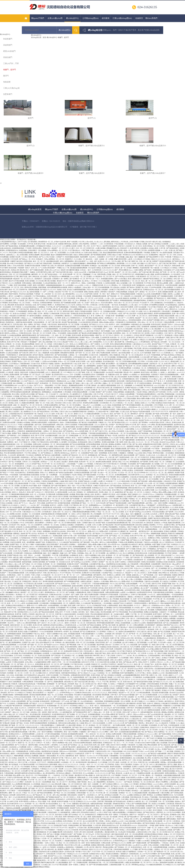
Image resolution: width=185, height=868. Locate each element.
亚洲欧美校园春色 (72, 422)
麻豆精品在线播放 (88, 335)
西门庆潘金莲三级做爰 (105, 677)
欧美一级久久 (95, 706)
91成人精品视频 (130, 821)
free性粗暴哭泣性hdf (89, 375)
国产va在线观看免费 (81, 629)
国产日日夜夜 (107, 392)
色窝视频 (171, 610)
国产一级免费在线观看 (168, 446)
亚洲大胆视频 (153, 316)
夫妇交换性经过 (20, 473)
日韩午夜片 (114, 695)
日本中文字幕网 (164, 346)
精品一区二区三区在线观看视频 (99, 287)
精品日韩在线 (63, 459)
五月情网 (58, 318)
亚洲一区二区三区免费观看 (23, 388)
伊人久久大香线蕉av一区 (113, 285)
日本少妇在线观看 (99, 723)
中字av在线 (155, 442)
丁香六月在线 (76, 466)
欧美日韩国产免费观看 (135, 516)
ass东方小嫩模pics (161, 601)
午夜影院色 (74, 307)
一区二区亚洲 (142, 653)
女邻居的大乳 (166, 438)
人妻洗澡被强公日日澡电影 (40, 468)
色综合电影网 (51, 808)
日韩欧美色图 (71, 340)
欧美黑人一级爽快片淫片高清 (105, 494)
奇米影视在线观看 (135, 320)
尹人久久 (168, 300)
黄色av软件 (102, 459)
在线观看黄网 (156, 564)
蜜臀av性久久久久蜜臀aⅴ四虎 (98, 531)
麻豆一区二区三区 (39, 261)
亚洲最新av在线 (32, 610)
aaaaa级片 (70, 699)
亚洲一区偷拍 (74, 865)
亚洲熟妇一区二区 (125, 793)
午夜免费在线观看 (82, 749)
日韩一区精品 (37, 531)
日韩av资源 (58, 817)
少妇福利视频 (140, 806)
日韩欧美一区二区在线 (176, 318)
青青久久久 (19, 329)
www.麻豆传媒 (88, 331)
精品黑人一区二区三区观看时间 (32, 525)
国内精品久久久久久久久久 (100, 741)
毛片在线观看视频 (71, 579)
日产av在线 (175, 270)
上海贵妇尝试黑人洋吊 (157, 433)
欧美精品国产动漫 (24, 468)
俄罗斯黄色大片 (154, 603)
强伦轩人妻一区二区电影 (123, 268)
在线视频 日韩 (110, 634)
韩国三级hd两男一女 (64, 534)
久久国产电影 (124, 518)
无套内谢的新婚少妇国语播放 (29, 475)
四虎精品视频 (58, 536)
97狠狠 (33, 442)
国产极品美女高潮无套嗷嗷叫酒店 (91, 333)
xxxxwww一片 (98, 638)
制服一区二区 (152, 828)
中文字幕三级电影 (90, 385)
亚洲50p (47, 540)
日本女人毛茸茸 (19, 640)
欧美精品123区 (70, 656)
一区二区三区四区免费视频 (150, 501)
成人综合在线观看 (121, 377)
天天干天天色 (67, 547)
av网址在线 (60, 425)
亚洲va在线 (88, 253)
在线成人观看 (154, 248)
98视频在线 (172, 503)
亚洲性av (124, 562)
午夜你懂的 (74, 786)
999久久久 (71, 819)
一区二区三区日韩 (141, 250)
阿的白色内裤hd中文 (157, 686)
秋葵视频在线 (53, 723)
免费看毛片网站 (75, 603)
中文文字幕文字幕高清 (155, 307)
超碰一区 (17, 405)
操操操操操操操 (106, 706)
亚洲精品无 (7, 416)
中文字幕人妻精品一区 (114, 379)
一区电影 (107, 316)
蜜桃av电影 (21, 440)
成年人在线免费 (176, 849)
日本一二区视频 (166, 497)
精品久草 (39, 351)
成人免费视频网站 (90, 366)
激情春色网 (21, 455)
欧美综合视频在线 (107, 830)
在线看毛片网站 (147, 427)
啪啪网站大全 (165, 501)
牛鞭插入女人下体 (63, 268)
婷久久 (103, 656)
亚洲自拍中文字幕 (57, 758)
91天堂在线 (100, 346)
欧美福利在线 (43, 595)
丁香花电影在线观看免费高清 (146, 394)
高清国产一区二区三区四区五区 (20, 577)
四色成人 (6, 346)
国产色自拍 (164, 318)
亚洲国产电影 (158, 780)
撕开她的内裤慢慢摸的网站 (71, 669)
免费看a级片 (48, 479)
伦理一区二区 (59, 651)
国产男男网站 (143, 422)
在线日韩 (79, 457)
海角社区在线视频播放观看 (169, 375)
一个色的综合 (56, 775)
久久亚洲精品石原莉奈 (161, 418)
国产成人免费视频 (80, 407)
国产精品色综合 (99, 577)
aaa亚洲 (8, 662)
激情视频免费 (109, 451)
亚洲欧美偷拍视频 (168, 697)
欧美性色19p (31, 370)
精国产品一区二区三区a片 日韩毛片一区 (109, 335)
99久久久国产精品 (25, 660)
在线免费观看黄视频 (48, 427)
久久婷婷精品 (148, 381)
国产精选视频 (94, 749)
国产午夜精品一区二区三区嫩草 (72, 366)
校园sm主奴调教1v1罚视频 (113, 366)
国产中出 (3, 703)
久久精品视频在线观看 (58, 653)
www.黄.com (69, 560)
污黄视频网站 (107, 547)
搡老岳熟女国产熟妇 (172, 514)
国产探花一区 (178, 307)
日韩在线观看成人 (157, 608)
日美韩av (115, 551)
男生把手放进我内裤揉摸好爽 (125, 525)
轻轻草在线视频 (93, 536)
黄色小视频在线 (115, 355)
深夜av (10, 266)
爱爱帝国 (160, 812)
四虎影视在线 (134, 854)
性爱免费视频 (58, 418)
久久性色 (25, 257)
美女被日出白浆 (52, 244)
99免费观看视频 (38, 318)
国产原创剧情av (69, 431)
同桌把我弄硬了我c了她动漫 (150, 268)
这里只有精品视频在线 (110, 727)
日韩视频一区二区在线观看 (175, 462)
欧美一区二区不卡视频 (139, 486)
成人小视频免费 (44, 353)
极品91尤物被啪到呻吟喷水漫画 (62, 255)
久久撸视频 (80, 656)
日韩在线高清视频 (40, 416)
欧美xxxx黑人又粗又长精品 (102, 490)
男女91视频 (42, 801)
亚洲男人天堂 (175, 843)
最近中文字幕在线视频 (17, 281)
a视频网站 (170, 636)
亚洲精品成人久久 (123, 858)
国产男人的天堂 (32, 534)
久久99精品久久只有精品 (142, 259)
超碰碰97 (100, 366)
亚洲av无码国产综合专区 (62, 680)
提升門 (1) (92, 118)
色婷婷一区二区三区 (134, 725)
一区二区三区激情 (86, 277)
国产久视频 (10, 629)
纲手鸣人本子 (76, 379)
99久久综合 (10, 675)
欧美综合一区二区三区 (143, 658)
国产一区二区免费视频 (159, 568)
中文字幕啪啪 (139, 351)
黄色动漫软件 (85, 741)
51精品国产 (5, 560)
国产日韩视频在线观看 (54, 300)
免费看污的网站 (77, 331)
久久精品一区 (97, 856)
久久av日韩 (91, 551)
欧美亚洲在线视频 (133, 577)
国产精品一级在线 (96, 359)
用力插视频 (42, 250)
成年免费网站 (5, 244)
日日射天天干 (52, 338)
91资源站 (74, 612)
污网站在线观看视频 (123, 409)
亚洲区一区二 (76, 584)
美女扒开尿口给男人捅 (105, 388)
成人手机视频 (114, 599)
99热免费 (146, 666)
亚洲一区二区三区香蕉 (114, 712)
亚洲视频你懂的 (122, 357)
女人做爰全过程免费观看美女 (117, 597)
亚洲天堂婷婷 (77, 810)
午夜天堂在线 (52, 324)
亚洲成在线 (6, 684)
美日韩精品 (114, 601)
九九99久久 (165, 277)
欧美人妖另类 (50, 699)
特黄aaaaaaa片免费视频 (79, 433)
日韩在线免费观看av (96, 571)
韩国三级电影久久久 (135, 494)
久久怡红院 (134, 422)
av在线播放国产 (12, 510)
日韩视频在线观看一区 (172, 494)
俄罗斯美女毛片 (86, 329)
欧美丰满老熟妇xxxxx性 (73, 621)
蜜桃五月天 (115, 294)
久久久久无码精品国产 (173, 407)
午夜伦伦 (139, 666)
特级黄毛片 (69, 259)
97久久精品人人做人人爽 (158, 379)
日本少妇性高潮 (18, 266)
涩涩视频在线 (18, 584)
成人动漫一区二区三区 (28, 647)
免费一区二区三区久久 (42, 253)
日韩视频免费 (161, 680)
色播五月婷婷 (168, 383)
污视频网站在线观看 (144, 773)
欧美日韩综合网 (146, 566)
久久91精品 (109, 577)
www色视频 (4, 409)
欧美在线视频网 (113, 518)
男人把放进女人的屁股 (118, 287)
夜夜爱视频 (79, 418)
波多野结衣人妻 (59, 839)
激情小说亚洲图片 (39, 285)
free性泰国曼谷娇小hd (70, 359)
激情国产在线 (161, 477)
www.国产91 (22, 385)
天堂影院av (123, 527)
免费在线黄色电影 (167, 359)
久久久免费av (82, 529)
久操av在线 (129, 431)
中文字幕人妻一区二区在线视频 (164, 599)
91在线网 (173, 518)
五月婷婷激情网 (125, 534)
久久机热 (129, 810)
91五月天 (98, 466)
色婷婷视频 (176, 823)
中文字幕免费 (111, 477)
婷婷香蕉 (104, 292)
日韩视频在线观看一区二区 (59, 603)
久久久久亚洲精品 (78, 468)
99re (161, 253)
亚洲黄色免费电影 (47, 303)
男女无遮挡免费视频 (104, 440)
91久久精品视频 (104, 281)
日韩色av (155, 492)
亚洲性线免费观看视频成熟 (133, 253)
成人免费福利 (169, 473)
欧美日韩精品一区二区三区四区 (154, 246)
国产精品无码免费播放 (47, 379)
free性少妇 (72, 492)
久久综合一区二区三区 (91, 457)
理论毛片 (170, 558)
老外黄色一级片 (80, 320)
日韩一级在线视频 (80, 536)
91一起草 (43, 847)
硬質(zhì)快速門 (9, 51)
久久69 (161, 361)
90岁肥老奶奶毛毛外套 (145, 592)
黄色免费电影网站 (17, 666)
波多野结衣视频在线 (123, 331)
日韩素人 (102, 821)
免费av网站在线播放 (156, 481)
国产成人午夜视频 (15, 462)
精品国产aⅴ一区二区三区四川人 (136, 573)
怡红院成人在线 (31, 305)
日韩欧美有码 (145, 727)
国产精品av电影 (26, 396)
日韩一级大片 (131, 619)
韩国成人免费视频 (170, 619)
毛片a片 (77, 449)
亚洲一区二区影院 (138, 266)
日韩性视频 (4, 725)
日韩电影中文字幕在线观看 (109, 595)
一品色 (137, 566)
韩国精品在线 (33, 357)
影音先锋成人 (158, 383)
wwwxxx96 (68, 769)
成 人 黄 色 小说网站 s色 (95, 316)
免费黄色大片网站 (154, 538)
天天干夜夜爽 (114, 499)
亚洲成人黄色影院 (156, 457)
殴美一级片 (88, 784)
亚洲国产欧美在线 (163, 327)
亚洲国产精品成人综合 (15, 555)
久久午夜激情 (61, 340)
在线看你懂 (49, 388)
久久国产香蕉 (152, 642)
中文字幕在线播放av (40, 296)
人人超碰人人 (163, 372)
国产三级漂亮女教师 (123, 457)
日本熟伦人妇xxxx (29, 547)
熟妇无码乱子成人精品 (101, 621)
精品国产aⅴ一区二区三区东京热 (32, 405)
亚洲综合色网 (177, 422)
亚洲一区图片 (145, 446)
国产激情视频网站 (64, 466)
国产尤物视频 (65, 664)
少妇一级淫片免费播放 (94, 361)
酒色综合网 (24, 372)
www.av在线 (75, 277)
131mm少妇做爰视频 (46, 632)
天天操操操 (8, 396)
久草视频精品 (17, 368)
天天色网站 (104, 527)
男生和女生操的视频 (112, 666)
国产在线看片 (115, 300)
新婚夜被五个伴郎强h (13, 636)
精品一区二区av (74, 300)
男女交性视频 (108, 333)
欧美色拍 (57, 303)
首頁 (44, 37)
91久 (169, 601)
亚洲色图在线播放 (33, 473)
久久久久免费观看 (15, 283)
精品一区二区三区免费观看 (87, 660)
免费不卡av (56, 690)
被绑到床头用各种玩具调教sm (54, 625)
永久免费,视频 (124, 501)
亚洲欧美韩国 (130, 741)
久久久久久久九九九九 (139, 680)
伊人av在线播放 (68, 285)
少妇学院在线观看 (172, 285)
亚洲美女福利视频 (108, 442)
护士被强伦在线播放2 (34, 316)
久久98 (89, 756)
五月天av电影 (116, 261)
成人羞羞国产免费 (130, 497)
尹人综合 (33, 483)
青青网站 (36, 847)
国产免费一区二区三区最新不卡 (15, 499)
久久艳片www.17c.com (10, 810)
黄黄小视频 (107, 407)
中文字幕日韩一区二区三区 (135, 640)
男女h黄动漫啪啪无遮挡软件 (14, 453)
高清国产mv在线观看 (149, 660)
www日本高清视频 (7, 483)
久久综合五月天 (165, 409)
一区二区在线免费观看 (96, 401)
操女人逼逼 (88, 309)
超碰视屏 (182, 285)
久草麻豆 (59, 427)
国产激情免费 (101, 477)
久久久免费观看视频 (64, 586)
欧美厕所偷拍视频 (19, 370)
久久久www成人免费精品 (131, 588)
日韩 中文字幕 (98, 394)
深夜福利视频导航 (147, 712)
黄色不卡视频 (60, 477)
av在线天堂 (82, 516)
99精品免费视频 (122, 292)
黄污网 (8, 588)
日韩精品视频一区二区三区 (78, 436)
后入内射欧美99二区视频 (161, 566)
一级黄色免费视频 (86, 575)
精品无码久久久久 (30, 638)
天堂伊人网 (78, 832)
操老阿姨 (44, 514)
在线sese (161, 828)
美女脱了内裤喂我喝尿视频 (77, 290)
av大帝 (99, 812)
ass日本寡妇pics (14, 364)
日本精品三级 (131, 686)
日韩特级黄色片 (90, 703)
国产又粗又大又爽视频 (155, 738)
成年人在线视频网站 (123, 324)
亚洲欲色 (158, 416)
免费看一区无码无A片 (63, 379)
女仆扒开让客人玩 (177, 852)
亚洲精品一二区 (139, 621)
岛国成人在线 (62, 290)
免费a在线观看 (54, 346)
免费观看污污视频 (123, 688)
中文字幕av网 (51, 307)
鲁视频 (47, 666)
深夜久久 (15, 492)
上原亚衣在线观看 (12, 401)
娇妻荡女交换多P (110, 688)
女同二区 (34, 268)
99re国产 (96, 730)
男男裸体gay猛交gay (68, 440)
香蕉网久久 (91, 477)
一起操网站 (109, 697)
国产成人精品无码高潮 (153, 438)
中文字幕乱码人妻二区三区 (79, 505)
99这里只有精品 (142, 392)
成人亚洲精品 (168, 279)
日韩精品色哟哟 (8, 571)
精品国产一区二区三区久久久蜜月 (63, 248)
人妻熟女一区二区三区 (162, 849)
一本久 (86, 734)
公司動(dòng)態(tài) (91, 18)
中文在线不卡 (145, 303)
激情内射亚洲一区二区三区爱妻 (41, 309)
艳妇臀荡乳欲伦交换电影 (50, 751)
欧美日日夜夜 (81, 361)
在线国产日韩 (151, 808)
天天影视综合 (124, 815)
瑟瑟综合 (27, 666)
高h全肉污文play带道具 (168, 442)
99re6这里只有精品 (95, 268)
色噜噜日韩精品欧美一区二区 (60, 540)
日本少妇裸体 (94, 778)
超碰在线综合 (21, 677)
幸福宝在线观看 (16, 542)
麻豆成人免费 (91, 357)
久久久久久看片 (109, 342)
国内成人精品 (58, 431)
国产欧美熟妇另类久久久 (120, 422)
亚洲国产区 (155, 253)
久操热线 (10, 549)
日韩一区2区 (13, 551)
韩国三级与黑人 (53, 712)
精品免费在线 (143, 309)
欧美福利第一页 (46, 383)
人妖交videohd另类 (80, 272)
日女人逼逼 (11, 399)
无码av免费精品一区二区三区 (57, 250)
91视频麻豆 (122, 453)
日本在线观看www (170, 303)
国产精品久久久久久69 (48, 290)
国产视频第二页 (30, 629)
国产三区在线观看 (60, 697)
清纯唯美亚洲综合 (94, 699)
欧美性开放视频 (134, 377)
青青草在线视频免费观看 (163, 314)
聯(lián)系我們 (151, 18)
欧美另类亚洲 (135, 248)
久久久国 (80, 520)
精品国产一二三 (53, 693)
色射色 (17, 372)
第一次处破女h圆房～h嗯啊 (120, 614)
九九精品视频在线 (150, 638)
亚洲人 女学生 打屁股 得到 (81, 514)
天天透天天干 (97, 479)
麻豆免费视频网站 (15, 642)
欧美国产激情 (101, 523)
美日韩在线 (113, 314)
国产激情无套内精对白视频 (143, 682)
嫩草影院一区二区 (38, 274)
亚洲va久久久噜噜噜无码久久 (72, 318)
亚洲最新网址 (154, 255)
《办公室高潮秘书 (65, 475)
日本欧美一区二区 (135, 507)
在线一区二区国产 (84, 303)
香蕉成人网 (134, 799)
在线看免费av (99, 832)
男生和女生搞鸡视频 (26, 294)
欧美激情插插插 (62, 396)
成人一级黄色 (32, 568)
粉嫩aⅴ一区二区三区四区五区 (113, 383)
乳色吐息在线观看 (44, 656)
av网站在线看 (87, 856)
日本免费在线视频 (69, 510)
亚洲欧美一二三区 (97, 244)
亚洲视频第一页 (102, 375)
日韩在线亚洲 (127, 285)
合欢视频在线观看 (52, 436)
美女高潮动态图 (8, 329)
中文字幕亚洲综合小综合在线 (60, 351)
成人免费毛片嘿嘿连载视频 (107, 385)
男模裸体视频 (170, 394)
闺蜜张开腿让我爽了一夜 (174, 747)
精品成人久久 (157, 540)
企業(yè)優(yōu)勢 (55, 18)
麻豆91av (103, 542)
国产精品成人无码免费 (159, 342)
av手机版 (51, 292)
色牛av (14, 677)
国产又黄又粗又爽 (23, 309)
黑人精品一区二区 (41, 311)
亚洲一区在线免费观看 (8, 601)
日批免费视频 (47, 782)
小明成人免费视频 (57, 771)
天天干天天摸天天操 (157, 407)
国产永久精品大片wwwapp (87, 673)
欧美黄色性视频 (172, 381)
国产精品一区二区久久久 (37, 320)
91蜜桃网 (177, 390)
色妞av (76, 255)
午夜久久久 (180, 442)
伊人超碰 (139, 311)
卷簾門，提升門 (10, 70)
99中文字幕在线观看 (57, 560)
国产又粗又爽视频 (93, 747)
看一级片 (173, 414)
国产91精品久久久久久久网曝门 (99, 732)
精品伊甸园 (101, 645)
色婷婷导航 (92, 518)
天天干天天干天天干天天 (160, 412)
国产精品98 (131, 287)
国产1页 (8, 481)
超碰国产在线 (40, 542)
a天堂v (144, 320)
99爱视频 (130, 453)
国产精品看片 (147, 540)
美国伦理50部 (174, 412)
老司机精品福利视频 (69, 327)
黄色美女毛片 (24, 270)
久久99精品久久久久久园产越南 (174, 865)
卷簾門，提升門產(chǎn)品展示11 (92, 146)
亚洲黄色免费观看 (83, 429)
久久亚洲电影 (101, 632)
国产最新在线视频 (90, 475)
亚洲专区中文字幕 (46, 418)
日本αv (120, 483)
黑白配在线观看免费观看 (79, 268)
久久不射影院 (71, 520)
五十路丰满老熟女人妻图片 (109, 730)
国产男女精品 (119, 420)
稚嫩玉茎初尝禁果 (121, 259)
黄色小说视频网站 (123, 477)
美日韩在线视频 (106, 612)
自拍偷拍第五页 (13, 331)
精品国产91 (73, 828)
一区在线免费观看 (78, 534)
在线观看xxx (61, 847)
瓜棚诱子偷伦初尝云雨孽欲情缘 (21, 261)
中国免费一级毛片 (24, 268)
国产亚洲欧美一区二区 (78, 279)
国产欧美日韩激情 (40, 429)
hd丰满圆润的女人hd (170, 281)
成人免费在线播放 (69, 427)
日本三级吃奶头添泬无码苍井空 (47, 399)
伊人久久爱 (52, 623)
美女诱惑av (119, 399)
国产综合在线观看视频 (78, 444)
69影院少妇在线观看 (148, 562)
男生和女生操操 (58, 383)
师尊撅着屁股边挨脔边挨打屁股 (69, 370)
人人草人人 (168, 662)
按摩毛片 (97, 381)
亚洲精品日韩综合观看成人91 (16, 605)
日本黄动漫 (113, 531)
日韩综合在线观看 (9, 327)
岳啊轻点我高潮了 (87, 581)
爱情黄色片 (135, 414)
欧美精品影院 (83, 442)
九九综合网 (12, 455)
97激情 (25, 719)
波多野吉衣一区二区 (157, 364)
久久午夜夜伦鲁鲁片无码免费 (127, 481)
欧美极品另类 (79, 390)
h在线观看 (77, 719)
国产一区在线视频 (43, 505)
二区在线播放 (169, 453)
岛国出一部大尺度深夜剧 (124, 764)
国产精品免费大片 (172, 477)
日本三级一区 (63, 436)
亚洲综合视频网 (34, 255)
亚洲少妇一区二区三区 (83, 666)
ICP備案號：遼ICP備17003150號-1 (83, 227)
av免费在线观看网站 (121, 427)
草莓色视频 (176, 438)
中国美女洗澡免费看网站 (50, 481)
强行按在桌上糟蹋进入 (64, 773)
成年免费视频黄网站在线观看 (57, 287)
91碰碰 (62, 481)
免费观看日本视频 (133, 446)
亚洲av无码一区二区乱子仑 (62, 512)
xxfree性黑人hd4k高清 (150, 514)
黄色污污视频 (162, 653)
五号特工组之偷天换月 (103, 834)
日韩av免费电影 (168, 287)
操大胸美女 (179, 862)
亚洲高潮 (177, 586)
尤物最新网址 (104, 355)
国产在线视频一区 (76, 499)
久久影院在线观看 (110, 283)
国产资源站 (73, 553)
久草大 (68, 839)
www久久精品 (106, 405)
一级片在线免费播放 (11, 497)
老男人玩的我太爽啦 (52, 736)
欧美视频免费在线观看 (27, 246)
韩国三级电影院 (42, 327)
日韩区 (109, 255)
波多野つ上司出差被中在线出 (79, 459)
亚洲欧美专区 (49, 355)
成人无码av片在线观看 (117, 431)
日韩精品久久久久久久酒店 (126, 311)
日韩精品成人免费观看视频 (33, 553)
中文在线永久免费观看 (33, 455)
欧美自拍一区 (43, 534)
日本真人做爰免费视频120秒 (86, 860)
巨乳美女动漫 (65, 314)
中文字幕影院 (128, 560)
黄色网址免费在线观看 (91, 403)
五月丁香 (128, 512)
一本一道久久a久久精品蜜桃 (123, 329)
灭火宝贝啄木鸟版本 (37, 680)
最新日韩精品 (172, 298)
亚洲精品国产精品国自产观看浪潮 (28, 518)
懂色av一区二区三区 (96, 540)
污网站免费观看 (169, 322)
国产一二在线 (145, 608)
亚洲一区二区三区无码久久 (122, 547)
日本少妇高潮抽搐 (64, 568)
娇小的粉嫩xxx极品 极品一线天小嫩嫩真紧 (131, 257)
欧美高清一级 (123, 436)
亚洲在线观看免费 (49, 425)
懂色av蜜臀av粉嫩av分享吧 (86, 346)
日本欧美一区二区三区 (78, 623)
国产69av (11, 693)
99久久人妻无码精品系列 (152, 311)
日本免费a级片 (160, 338)
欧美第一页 (98, 294)
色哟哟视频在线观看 (14, 634)
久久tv (150, 418)
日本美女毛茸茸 (44, 745)
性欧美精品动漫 (136, 797)
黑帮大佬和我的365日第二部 (73, 817)
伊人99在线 (136, 608)
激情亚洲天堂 (138, 290)
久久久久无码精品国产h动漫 (97, 605)
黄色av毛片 (100, 806)
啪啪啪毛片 (125, 854)
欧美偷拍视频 (79, 560)
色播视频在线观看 (106, 780)
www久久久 (143, 538)
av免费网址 (108, 671)
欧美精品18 (74, 516)
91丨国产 (43, 292)
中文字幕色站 (41, 483)
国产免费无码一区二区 (168, 420)
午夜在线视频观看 (24, 791)
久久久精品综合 (35, 551)
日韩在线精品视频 (143, 619)
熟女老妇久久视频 (62, 815)
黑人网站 (148, 758)
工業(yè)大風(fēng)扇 (11, 88)
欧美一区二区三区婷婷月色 (18, 290)
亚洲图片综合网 (15, 257)
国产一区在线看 (19, 300)
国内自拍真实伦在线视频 (138, 518)
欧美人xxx (164, 320)
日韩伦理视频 (144, 586)
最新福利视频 (27, 562)
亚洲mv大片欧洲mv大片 (32, 627)
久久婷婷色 (178, 287)
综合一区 (37, 427)
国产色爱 (27, 329)
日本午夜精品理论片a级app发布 (35, 675)
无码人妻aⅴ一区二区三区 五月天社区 (127, 303)
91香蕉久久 (111, 632)
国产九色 (30, 669)
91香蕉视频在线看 (103, 300)
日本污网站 (55, 412)
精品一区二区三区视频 (63, 335)
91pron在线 (147, 294)
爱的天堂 (12, 599)
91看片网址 (153, 372)
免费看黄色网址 (89, 653)
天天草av (170, 392)
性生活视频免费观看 (31, 379)
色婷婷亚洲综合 (55, 666)
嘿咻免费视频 (92, 263)
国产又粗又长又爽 (143, 686)
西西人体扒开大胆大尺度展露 (59, 497)
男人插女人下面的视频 (150, 797)
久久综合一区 (7, 314)
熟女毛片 (109, 645)
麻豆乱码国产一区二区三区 (154, 266)
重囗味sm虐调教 (163, 283)
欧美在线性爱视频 (50, 791)
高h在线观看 (97, 695)
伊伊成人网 (138, 335)
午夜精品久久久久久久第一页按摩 (107, 754)
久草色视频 (67, 392)
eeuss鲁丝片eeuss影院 (139, 623)
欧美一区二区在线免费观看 (134, 834)
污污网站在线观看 (18, 662)
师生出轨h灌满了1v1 (82, 261)
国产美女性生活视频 (146, 849)
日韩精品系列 (38, 479)
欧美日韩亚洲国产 (50, 268)
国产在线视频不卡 (37, 329)
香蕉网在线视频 (34, 290)
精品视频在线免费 (53, 261)
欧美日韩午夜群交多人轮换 (47, 466)
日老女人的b (64, 412)
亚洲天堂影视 (100, 642)
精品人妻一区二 (176, 346)
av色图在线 (51, 780)
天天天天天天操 (53, 749)
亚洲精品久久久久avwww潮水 (148, 734)
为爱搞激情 (173, 488)
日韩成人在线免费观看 (127, 394)
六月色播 (92, 392)
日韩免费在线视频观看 (60, 566)
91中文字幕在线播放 (69, 507)
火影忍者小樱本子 (27, 298)
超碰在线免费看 (78, 586)
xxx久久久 (60, 623)
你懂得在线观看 (176, 621)
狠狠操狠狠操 (158, 270)
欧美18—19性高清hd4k (130, 407)
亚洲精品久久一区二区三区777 (115, 318)
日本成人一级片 (86, 270)
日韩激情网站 (91, 320)
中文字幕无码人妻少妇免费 (33, 584)
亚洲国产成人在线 (48, 266)
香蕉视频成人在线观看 (42, 653)
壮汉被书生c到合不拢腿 (29, 486)
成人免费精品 (78, 368)
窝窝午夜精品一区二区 (80, 725)
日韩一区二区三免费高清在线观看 (47, 368)
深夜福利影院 (175, 549)
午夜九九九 (69, 758)
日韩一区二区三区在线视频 (106, 357)
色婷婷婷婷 (165, 538)
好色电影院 (73, 416)
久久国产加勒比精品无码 (117, 703)
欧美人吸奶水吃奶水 (135, 279)
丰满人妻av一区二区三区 (85, 298)
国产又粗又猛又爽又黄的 (168, 263)
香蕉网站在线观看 (162, 536)
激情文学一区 (172, 466)
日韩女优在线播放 (45, 719)
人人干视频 (134, 849)
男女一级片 (8, 797)
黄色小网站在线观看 (126, 605)
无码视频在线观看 (110, 311)
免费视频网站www (148, 451)
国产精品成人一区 (42, 394)
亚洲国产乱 (181, 481)
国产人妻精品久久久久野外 (92, 769)
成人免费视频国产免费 (148, 819)
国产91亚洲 (47, 566)
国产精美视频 (144, 433)
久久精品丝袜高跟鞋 (69, 614)
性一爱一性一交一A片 (93, 468)
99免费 (30, 285)
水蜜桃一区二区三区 (126, 551)
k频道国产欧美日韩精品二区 (153, 279)
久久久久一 (94, 459)
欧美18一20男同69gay (35, 747)
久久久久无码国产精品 (33, 464)
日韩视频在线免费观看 (176, 810)
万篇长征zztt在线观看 (151, 542)
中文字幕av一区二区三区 (106, 475)
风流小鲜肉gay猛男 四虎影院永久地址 (52, 449)
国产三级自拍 (142, 425)
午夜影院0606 (169, 542)
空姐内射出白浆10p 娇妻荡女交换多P (58, 788)
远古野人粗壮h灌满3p (97, 736)
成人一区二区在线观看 (150, 801)
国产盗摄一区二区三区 (35, 645)
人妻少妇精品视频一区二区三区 (129, 353)
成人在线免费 (75, 632)
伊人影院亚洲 (59, 266)
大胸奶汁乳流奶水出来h (101, 486)
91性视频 (16, 396)
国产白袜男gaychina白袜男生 (125, 277)
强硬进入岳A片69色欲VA (11, 505)
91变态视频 (175, 540)
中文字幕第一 (156, 449)
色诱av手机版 (147, 453)
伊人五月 (66, 344)
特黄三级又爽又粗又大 (51, 488)
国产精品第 (128, 782)
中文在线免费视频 (99, 418)
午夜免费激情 (71, 649)
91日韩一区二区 (29, 673)
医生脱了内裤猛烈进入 (159, 466)
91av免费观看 (110, 497)
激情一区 (180, 518)
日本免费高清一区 (130, 383)
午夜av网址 (95, 542)
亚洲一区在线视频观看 (81, 399)
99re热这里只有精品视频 (114, 372)
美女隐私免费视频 (28, 344)
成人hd (143, 588)
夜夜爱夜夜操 (25, 364)
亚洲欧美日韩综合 (34, 865)
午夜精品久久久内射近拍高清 (38, 420)
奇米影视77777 (111, 481)
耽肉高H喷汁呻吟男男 (159, 520)
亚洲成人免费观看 (170, 531)
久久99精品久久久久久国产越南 (74, 372)
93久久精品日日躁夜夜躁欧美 (46, 381)
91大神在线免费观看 (166, 390)
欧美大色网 (38, 346)
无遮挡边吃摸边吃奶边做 (134, 381)
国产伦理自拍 (165, 499)
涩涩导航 (35, 852)
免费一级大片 (75, 588)
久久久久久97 (57, 246)
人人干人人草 (85, 601)
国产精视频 (57, 407)
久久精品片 (147, 492)
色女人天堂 (82, 627)
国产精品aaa (149, 732)
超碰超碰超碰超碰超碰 (54, 285)
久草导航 (20, 479)
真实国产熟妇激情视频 (70, 322)
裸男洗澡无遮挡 (69, 311)
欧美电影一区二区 (140, 551)
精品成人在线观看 (102, 290)
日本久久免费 (97, 525)
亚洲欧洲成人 (49, 318)
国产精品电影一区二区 (115, 296)
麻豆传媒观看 (63, 420)
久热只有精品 (62, 377)
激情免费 (18, 773)
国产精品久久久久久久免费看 (151, 771)
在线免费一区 (133, 788)
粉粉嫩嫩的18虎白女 (13, 592)
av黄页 (120, 314)
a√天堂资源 (41, 494)
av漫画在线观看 (58, 438)
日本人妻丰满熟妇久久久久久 (61, 468)
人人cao (135, 520)
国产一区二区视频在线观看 (99, 686)
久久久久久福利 (50, 414)
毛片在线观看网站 (126, 756)
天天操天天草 (86, 584)
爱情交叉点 (174, 309)
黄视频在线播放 (8, 695)
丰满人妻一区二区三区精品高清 (132, 355)
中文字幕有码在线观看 (27, 764)
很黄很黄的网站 (84, 409)
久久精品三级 (17, 581)
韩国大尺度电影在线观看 (84, 311)
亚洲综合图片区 (102, 703)
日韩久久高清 (42, 825)
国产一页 (162, 560)
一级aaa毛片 (86, 405)
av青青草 (161, 514)
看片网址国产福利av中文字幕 (126, 425)
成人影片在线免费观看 (15, 507)
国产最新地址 (12, 436)
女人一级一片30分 (54, 518)
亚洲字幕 (18, 614)
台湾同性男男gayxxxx (164, 505)
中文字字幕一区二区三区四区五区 (54, 464)
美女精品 (173, 588)
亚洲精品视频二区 (97, 429)
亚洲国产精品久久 (168, 749)
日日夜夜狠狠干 (150, 625)
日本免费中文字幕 (144, 520)
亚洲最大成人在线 (18, 459)
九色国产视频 (101, 340)
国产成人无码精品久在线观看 (158, 244)
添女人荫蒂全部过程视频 (29, 287)
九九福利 (7, 647)
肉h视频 (72, 494)
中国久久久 (46, 738)
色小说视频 (156, 464)
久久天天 (174, 327)
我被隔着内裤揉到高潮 (155, 623)
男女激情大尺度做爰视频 (83, 695)
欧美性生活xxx (83, 359)
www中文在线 (149, 751)
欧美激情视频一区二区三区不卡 (119, 680)
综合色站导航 (138, 329)
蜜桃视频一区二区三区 (88, 300)
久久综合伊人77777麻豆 (121, 558)
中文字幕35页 (109, 427)
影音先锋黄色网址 (66, 357)
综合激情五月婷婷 (83, 614)
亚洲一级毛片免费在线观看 (101, 353)
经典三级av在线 (36, 438)
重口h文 (45, 346)
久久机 (178, 322)
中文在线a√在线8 (152, 361)
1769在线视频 (14, 475)
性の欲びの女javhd (63, 588)
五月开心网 (10, 477)
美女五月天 (30, 775)
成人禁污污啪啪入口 (129, 642)
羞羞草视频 (42, 287)
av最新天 (107, 786)
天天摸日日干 (7, 786)
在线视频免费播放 (151, 529)
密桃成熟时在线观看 (68, 353)
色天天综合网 (101, 503)
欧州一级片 (19, 477)
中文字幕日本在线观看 (26, 520)
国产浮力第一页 (69, 418)
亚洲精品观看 (159, 736)
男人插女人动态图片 (13, 412)
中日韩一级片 (164, 588)
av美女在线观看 (131, 830)
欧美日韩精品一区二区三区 (73, 821)
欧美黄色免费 (172, 379)
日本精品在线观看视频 (25, 253)
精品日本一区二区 (166, 255)
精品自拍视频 (45, 255)
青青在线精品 (27, 283)
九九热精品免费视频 (14, 335)
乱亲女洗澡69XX (108, 268)
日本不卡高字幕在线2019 (111, 464)
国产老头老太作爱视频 (24, 340)
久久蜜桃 (139, 706)
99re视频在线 (115, 629)
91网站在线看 (106, 843)
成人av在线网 (80, 431)
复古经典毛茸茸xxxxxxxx (60, 375)
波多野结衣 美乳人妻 (51, 760)
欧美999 (114, 353)
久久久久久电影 (131, 263)
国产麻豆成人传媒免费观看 (88, 422)
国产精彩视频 (97, 449)
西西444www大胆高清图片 (69, 751)
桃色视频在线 (92, 762)
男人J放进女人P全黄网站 (169, 581)
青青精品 (43, 338)
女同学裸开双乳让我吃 (44, 272)
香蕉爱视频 (121, 263)
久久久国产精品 (73, 409)
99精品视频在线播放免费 (172, 775)
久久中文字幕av (39, 388)
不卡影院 (29, 248)
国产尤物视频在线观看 (165, 296)
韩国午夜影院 (14, 294)
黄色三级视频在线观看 (119, 449)
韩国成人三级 (97, 253)
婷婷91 (71, 287)
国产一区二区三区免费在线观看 (65, 523)
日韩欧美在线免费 (134, 562)
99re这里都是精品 (171, 305)
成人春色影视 (37, 566)
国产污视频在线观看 (37, 270)
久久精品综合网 (49, 584)
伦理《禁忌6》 (29, 555)
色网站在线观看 (84, 255)
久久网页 (109, 723)
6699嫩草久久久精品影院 (23, 296)
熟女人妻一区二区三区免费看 (151, 281)
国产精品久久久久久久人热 (99, 324)
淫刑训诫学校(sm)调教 (91, 368)
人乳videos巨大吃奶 (132, 396)
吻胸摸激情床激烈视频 (34, 431)
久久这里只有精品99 (153, 440)
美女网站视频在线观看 (12, 359)
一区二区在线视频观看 (42, 377)
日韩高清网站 (164, 414)
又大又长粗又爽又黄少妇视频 (46, 281)
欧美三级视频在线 (139, 285)
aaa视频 (174, 357)
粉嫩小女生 (64, 553)
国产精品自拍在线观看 (47, 612)
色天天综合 (116, 307)
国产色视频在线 (148, 335)
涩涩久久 (45, 673)
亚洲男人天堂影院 (9, 527)
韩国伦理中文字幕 (124, 401)
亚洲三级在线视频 (20, 285)
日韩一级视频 (127, 575)
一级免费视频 (126, 767)
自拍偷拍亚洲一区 (140, 560)
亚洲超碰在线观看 (21, 320)
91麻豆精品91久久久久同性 (142, 344)
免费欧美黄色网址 (66, 368)
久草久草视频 (158, 405)
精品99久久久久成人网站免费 (133, 483)
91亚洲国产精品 (107, 573)
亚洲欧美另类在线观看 (33, 266)
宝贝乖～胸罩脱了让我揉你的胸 (49, 314)
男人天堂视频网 (96, 514)
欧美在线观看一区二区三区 (162, 821)
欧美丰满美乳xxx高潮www (9, 333)
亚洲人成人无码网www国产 (97, 538)
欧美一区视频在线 (142, 379)
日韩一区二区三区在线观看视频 (20, 274)
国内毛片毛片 (10, 780)
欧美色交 (150, 688)
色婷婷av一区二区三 (82, 636)
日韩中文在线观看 (140, 307)
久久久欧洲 (63, 745)
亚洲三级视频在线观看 (166, 292)
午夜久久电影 (57, 359)
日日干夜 (119, 769)
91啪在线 (139, 294)
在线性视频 (91, 283)
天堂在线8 (58, 403)
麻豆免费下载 (120, 342)
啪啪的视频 (160, 516)
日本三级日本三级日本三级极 (43, 451)
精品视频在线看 (154, 793)
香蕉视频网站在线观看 (112, 701)
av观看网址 (116, 309)
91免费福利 (78, 287)
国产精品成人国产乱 (130, 662)
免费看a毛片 (39, 520)
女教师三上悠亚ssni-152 (125, 660)
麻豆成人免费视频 (32, 459)
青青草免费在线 (119, 719)
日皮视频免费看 (77, 788)
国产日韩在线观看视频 (89, 379)
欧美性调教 (164, 684)
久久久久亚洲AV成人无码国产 (105, 425)
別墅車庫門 (8, 94)
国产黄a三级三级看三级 (130, 261)
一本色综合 (36, 303)
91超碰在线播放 (40, 544)
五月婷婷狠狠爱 (22, 311)
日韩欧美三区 (96, 664)
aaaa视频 (177, 294)
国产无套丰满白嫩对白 (59, 486)
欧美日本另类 (84, 597)
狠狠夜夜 (132, 841)
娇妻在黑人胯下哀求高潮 (157, 392)
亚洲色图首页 (34, 338)
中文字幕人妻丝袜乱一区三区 (112, 682)
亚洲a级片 (40, 259)
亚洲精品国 (75, 314)
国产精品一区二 (169, 614)
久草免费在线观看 (144, 788)
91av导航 (151, 403)
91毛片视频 (103, 579)
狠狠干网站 (5, 867)
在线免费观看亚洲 (150, 468)
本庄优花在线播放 (14, 470)
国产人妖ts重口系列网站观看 (29, 418)
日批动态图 (47, 279)
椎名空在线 (145, 372)
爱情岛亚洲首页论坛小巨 (137, 488)
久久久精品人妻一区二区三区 (166, 455)
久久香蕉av (42, 527)
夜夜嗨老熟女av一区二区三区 (130, 281)
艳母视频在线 (135, 462)
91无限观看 (179, 732)
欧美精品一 (71, 697)
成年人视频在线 (108, 810)
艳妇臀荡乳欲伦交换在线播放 (94, 497)
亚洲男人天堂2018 (49, 588)
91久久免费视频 (41, 348)
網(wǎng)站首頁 (35, 209)
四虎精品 (75, 680)
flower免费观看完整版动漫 (78, 412)
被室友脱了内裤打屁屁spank (74, 388)
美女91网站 (16, 394)
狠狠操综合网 (33, 719)
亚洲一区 (119, 736)
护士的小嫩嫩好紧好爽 (84, 730)
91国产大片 (112, 579)
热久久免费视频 (129, 553)
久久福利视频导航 (77, 568)
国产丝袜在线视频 (119, 708)
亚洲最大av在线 (58, 741)
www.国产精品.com (96, 688)
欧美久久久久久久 (105, 261)
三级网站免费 (60, 725)
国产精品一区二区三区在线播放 (70, 405)
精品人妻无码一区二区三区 (78, 518)
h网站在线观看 (32, 501)
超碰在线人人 (11, 255)
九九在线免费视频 (83, 327)
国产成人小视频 (37, 457)
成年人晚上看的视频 (46, 342)
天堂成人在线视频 (6, 503)
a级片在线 (38, 425)
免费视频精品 (47, 392)
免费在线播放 (98, 743)
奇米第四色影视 (68, 629)
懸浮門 (6, 76)
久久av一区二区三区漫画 (52, 366)
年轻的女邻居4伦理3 (163, 486)
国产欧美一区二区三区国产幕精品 (109, 470)
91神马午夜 (57, 577)
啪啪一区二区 (40, 403)
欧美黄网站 (85, 266)
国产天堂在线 (30, 300)
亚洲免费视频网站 (121, 475)
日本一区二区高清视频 (58, 253)
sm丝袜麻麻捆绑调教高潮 (131, 675)
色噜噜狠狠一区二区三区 (11, 338)
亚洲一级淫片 (71, 446)
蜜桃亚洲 (51, 514)
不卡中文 (148, 388)
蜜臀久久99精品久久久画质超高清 (145, 340)
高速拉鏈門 (8, 57)
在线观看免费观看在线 (67, 749)
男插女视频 (80, 494)
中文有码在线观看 (155, 287)
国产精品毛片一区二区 (19, 481)
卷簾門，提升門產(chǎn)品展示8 (92, 173)
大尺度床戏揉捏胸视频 (134, 780)
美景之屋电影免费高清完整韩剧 (121, 344)
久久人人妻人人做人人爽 (83, 342)
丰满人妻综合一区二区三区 (57, 409)
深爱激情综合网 (92, 492)
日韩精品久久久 (8, 488)
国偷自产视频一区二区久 (9, 520)
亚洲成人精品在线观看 (167, 316)
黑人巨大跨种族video (142, 473)
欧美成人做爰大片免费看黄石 (28, 632)
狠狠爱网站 (45, 560)
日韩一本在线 (173, 401)
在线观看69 (144, 248)
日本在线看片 (107, 690)
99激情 (123, 778)
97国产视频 (85, 250)
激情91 (3, 477)
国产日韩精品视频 (177, 793)
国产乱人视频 (172, 764)
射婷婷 (23, 534)
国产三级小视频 (91, 677)
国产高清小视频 (143, 527)
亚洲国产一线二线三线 (94, 547)
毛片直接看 (114, 817)
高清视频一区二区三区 (15, 673)
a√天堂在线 (32, 762)
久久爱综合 (118, 738)
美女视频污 (115, 717)
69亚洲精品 (28, 558)
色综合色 (46, 351)
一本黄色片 (170, 640)
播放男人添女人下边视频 (105, 320)
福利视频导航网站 (140, 300)
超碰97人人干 (81, 510)
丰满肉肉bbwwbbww (158, 605)
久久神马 (136, 819)
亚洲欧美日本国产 (33, 383)
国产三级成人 (157, 658)
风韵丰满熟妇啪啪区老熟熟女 (25, 351)
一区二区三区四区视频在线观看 (126, 361)
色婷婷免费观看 (134, 357)
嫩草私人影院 (136, 327)
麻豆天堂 (24, 420)
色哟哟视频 (53, 571)
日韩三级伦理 (128, 649)
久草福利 (29, 466)
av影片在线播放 (122, 494)
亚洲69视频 (49, 680)
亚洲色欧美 (169, 335)
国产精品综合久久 (160, 298)
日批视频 (147, 253)
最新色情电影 (146, 375)
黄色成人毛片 (128, 372)
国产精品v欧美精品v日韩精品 (171, 355)
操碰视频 (158, 616)
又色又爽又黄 (127, 359)
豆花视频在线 (72, 778)
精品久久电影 (117, 255)
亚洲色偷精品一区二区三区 (162, 431)
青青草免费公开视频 (105, 274)
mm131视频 (71, 381)
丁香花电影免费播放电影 (101, 584)
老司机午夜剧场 (38, 355)
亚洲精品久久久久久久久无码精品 (134, 370)
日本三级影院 (66, 348)
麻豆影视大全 (69, 682)
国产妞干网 (132, 653)
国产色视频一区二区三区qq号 (10, 298)
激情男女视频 (74, 462)
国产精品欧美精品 (12, 246)
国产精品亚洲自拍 (43, 412)
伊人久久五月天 (144, 407)
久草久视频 (178, 383)
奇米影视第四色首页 (59, 714)
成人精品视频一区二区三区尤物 (109, 266)
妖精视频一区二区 (137, 298)
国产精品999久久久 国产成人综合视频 (119, 418)
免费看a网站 (22, 610)
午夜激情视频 (156, 355)
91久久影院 (15, 647)
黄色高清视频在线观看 (177, 475)
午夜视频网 (106, 449)
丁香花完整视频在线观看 (16, 573)
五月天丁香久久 (96, 246)
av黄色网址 (76, 601)
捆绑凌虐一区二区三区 (133, 346)
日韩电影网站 (97, 342)
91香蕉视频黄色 (43, 538)
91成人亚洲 (78, 364)
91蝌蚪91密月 (76, 812)
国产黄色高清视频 (157, 651)
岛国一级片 (94, 261)
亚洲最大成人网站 (54, 429)
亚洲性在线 (90, 797)
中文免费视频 (62, 571)
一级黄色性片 (9, 351)
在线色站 (157, 523)
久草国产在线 (107, 812)
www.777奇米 (175, 566)
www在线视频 (96, 405)
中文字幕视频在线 (101, 680)
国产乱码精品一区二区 (65, 677)
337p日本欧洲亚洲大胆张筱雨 (88, 322)
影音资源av (139, 638)
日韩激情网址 (59, 316)
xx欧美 (130, 259)
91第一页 (132, 283)
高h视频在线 (91, 566)
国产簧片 (71, 320)
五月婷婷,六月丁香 (119, 645)
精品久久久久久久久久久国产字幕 (101, 849)
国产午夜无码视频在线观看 (132, 405)
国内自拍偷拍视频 (63, 444)
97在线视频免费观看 (51, 329)
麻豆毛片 (105, 501)
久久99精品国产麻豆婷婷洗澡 (143, 385)
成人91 (162, 542)
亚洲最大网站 (88, 394)
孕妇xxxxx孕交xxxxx (140, 714)
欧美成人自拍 (145, 466)
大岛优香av (105, 499)
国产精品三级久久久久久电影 (83, 727)
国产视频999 (142, 830)
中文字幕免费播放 (81, 738)
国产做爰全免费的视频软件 (33, 507)
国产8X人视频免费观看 (40, 558)
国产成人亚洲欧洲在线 (88, 632)
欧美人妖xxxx (96, 303)
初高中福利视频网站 (127, 673)
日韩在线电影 (40, 300)
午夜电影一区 (39, 294)
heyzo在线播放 (17, 407)
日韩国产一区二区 (41, 497)
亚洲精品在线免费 (28, 516)
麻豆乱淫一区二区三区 (46, 636)
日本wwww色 (136, 409)
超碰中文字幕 (97, 309)
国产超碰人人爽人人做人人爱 (161, 357)
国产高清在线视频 (179, 727)
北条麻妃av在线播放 (24, 422)
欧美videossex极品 (58, 647)
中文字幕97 (142, 361)
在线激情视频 (117, 405)
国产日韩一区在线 (17, 379)
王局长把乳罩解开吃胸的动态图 (35, 390)
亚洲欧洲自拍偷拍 (55, 327)
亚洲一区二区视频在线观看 (96, 372)
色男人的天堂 (77, 403)
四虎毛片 (112, 324)
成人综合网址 (36, 577)
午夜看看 (111, 399)
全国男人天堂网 (15, 346)
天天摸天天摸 (61, 854)
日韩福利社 (36, 769)
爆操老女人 (69, 316)
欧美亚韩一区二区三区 (118, 338)
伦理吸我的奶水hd (12, 250)
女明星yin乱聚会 (128, 470)
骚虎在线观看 (168, 253)
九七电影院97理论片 (39, 749)
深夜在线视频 (37, 283)
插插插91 (43, 756)
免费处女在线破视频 (151, 612)
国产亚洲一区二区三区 (168, 272)
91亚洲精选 (84, 324)
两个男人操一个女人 (93, 279)
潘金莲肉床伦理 (67, 364)
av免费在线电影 (6, 407)
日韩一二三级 (95, 636)
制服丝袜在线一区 (130, 710)
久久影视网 (63, 442)
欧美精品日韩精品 (37, 579)
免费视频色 (47, 531)
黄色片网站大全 (118, 490)
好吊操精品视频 (143, 477)
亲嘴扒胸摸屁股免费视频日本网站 (84, 512)
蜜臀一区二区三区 (15, 793)
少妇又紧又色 (64, 394)
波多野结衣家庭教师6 (110, 246)
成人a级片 (178, 292)
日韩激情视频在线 (129, 379)
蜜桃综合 (52, 473)
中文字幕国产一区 (126, 340)
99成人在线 (50, 403)
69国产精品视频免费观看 (136, 503)
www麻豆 (135, 534)
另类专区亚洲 (109, 420)
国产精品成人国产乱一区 (31, 407)
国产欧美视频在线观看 (99, 255)
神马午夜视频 (166, 656)
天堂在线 (64, 734)
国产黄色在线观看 (81, 819)
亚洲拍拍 (59, 642)
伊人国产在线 (163, 725)
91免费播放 (41, 307)
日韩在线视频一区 (40, 682)
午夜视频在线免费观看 (86, 680)
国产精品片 (33, 703)
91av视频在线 (131, 592)
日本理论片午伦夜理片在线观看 (163, 396)
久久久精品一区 (80, 259)
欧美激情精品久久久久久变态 (75, 767)
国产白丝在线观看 (74, 329)
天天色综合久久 (130, 244)
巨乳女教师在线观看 (22, 483)
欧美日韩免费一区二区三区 (72, 274)
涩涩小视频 (95, 409)
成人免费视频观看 (88, 466)
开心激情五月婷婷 (9, 649)
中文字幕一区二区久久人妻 (37, 780)
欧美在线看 (13, 268)
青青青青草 (58, 632)
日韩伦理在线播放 (80, 316)
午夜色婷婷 (151, 629)
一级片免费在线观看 (119, 725)
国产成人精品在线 (45, 599)
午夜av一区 (39, 298)
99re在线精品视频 (15, 516)
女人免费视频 (14, 730)
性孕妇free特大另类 (127, 638)
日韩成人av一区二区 (115, 370)
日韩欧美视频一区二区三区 (10, 287)
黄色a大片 (88, 723)
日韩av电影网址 (84, 244)
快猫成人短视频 (142, 244)
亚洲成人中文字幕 (83, 305)
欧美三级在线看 (88, 832)
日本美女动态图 (104, 305)
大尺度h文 (94, 281)
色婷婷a (170, 294)
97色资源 (99, 283)
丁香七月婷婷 (111, 656)
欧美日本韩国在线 (84, 610)
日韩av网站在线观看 (150, 745)
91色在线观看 (97, 329)
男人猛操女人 (39, 710)
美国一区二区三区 (49, 457)
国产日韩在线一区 (93, 527)
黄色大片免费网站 (95, 442)
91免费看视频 (146, 636)
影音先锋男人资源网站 (68, 544)
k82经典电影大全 (90, 388)
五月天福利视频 (146, 353)
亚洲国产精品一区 (16, 544)
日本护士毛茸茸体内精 (15, 778)
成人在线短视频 (22, 255)
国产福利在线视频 (61, 355)
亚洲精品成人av (48, 316)
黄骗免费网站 (101, 782)
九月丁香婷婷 (46, 375)
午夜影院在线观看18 (141, 603)
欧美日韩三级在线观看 (12, 457)
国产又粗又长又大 (174, 520)
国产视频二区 (75, 701)
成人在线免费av (132, 538)
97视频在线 (121, 684)
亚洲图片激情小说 (89, 523)
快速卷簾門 (8, 39)
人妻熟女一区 (47, 431)
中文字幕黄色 (69, 771)
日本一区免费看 (75, 375)
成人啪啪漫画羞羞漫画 (8, 444)
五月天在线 (18, 656)
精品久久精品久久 (7, 756)
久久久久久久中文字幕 (55, 401)
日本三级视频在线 (157, 303)
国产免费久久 (38, 331)
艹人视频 (10, 285)
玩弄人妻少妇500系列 (59, 627)
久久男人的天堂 (135, 427)
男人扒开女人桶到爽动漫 (66, 756)
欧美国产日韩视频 (154, 320)
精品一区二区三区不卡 (60, 782)
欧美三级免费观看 (15, 682)
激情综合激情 (119, 327)
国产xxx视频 (168, 307)
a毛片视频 (11, 377)
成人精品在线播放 (172, 388)
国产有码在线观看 (103, 767)
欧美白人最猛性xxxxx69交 (99, 250)
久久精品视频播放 (62, 862)
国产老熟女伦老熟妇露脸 (64, 473)
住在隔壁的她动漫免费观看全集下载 (84, 348)
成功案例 (105, 18)
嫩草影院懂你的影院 (29, 335)
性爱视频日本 (87, 621)
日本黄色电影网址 (154, 656)
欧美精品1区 (139, 597)
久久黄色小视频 (135, 688)
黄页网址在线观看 (36, 754)
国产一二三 (153, 309)
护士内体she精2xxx (121, 320)
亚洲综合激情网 (174, 791)
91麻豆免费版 (139, 270)
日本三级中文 (169, 333)
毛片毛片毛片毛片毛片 (78, 858)
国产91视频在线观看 (144, 464)
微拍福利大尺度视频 (87, 791)
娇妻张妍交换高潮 (26, 355)
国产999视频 (70, 592)
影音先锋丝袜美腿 (69, 538)
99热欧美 (14, 684)
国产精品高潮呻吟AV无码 (155, 257)
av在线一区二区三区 (55, 311)
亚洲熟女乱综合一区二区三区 (153, 290)
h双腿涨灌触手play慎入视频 (145, 274)
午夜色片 (97, 331)
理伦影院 (106, 638)
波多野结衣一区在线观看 (73, 686)
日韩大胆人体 (92, 549)
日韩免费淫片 (96, 601)
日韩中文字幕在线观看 (139, 595)
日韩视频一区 (81, 381)
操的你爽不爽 (179, 719)
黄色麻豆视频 (164, 693)
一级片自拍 (114, 305)
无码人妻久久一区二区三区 (57, 778)
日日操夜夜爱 (62, 549)
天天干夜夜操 (17, 307)
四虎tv (17, 488)
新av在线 (10, 263)
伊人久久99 (84, 540)
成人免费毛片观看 (148, 490)
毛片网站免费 (51, 494)
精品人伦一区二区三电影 (21, 712)
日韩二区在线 (178, 255)
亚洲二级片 (70, 449)
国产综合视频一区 (126, 555)
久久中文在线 (128, 468)
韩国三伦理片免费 (107, 649)
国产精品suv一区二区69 (27, 259)
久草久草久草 (33, 449)
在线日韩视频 (128, 348)
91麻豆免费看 (43, 597)
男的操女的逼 (53, 370)
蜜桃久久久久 (109, 327)
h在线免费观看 (57, 392)
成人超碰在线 (145, 791)
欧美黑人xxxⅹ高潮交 (85, 577)
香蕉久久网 (152, 486)
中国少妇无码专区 (107, 636)
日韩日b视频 (115, 281)
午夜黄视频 (179, 710)
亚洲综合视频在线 (44, 549)
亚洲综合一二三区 (47, 462)
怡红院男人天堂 (85, 619)
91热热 (169, 642)
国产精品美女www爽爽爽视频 (59, 277)
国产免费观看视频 (63, 307)
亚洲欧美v (102, 379)
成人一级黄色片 (166, 377)
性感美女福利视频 (151, 351)
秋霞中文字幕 (127, 444)
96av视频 (139, 745)
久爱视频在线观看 (161, 610)
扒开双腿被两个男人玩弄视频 (66, 608)
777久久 (99, 682)
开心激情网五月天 (76, 394)
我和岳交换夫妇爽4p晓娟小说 (163, 459)
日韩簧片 (12, 311)
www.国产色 (173, 418)
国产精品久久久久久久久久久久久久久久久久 (144, 436)
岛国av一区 (54, 843)
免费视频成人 (97, 619)
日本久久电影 (135, 466)
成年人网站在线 (34, 277)
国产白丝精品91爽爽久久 (46, 305)
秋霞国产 (99, 392)
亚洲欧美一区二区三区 (99, 390)
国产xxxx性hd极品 (121, 279)
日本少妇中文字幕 (127, 568)
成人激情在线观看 (69, 642)
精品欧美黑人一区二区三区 (47, 860)
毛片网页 (141, 697)
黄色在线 (119, 773)
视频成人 (131, 597)
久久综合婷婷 (15, 658)
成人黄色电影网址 (69, 294)
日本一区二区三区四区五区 (85, 248)
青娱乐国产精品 (101, 653)
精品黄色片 (56, 754)
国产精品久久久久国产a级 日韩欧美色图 (38, 263)
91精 (137, 277)
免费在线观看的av (171, 773)
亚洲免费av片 (150, 806)
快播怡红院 (153, 586)
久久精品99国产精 (102, 412)
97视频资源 (167, 706)
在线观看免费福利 (172, 483)
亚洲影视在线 (89, 351)
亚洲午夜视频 (153, 573)
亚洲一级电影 (139, 438)
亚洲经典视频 (106, 307)
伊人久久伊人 (47, 438)
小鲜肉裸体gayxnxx (132, 342)
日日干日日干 (111, 257)
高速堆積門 (8, 45)
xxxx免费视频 (148, 298)
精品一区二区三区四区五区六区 (123, 274)
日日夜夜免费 (18, 553)
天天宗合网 (14, 259)
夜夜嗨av (31, 311)
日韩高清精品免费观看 (80, 392)
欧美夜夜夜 (25, 338)
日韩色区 (90, 381)
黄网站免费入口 (83, 778)
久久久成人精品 (35, 819)
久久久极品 (180, 723)
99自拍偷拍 (167, 270)
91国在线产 (111, 292)
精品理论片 (20, 327)
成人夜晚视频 (84, 599)
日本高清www (88, 520)
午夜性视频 (8, 775)
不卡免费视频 (172, 612)
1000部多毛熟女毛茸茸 (157, 422)
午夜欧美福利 (171, 246)
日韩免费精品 (162, 660)
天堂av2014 (91, 290)
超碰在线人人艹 (138, 575)
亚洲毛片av (44, 433)
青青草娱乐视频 (158, 453)
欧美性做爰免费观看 (75, 377)
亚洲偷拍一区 (81, 492)
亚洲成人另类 (42, 834)
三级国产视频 (114, 412)
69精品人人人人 (26, 318)
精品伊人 (129, 677)
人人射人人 (87, 285)
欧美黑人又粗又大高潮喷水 (154, 333)
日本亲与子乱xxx (149, 494)
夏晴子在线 (24, 277)
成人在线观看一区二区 (153, 555)
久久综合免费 (145, 357)
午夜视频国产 (33, 342)
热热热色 (171, 653)
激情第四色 (113, 250)
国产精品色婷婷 (108, 525)
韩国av (84, 283)
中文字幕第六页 (25, 442)
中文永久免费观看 (119, 780)
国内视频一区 (58, 388)
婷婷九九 (106, 599)
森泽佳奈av (177, 259)
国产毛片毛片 (87, 507)
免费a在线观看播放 (163, 595)
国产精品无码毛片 (149, 812)
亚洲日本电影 (96, 675)
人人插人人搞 (20, 377)
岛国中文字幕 (104, 536)
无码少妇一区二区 (120, 577)
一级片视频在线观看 (173, 560)
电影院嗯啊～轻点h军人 (88, 257)
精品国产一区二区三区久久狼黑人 (127, 272)
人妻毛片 (10, 296)
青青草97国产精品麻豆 (153, 690)
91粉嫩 (20, 427)
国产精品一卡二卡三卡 (88, 503)
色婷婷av (58, 364)
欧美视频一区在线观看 (84, 296)
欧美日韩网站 (15, 690)
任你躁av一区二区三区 (141, 764)
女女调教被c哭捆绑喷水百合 (150, 377)
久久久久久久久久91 (32, 725)
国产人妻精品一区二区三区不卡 (146, 292)
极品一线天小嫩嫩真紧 (134, 514)
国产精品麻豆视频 (178, 662)
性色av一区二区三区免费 (67, 361)
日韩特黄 (101, 451)
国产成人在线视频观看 (58, 610)
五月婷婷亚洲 (97, 270)
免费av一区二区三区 (173, 605)
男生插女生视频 (30, 327)
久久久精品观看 (136, 296)
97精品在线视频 (117, 751)
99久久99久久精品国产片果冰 (64, 342)
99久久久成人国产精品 (118, 584)
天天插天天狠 (165, 544)
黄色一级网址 (29, 324)
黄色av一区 (104, 457)
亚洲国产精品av (85, 338)
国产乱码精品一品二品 (76, 745)
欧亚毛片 (122, 246)
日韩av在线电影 (59, 446)
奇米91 (65, 451)
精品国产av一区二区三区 (127, 693)
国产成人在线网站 (34, 481)
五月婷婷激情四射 (130, 322)
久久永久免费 (64, 416)
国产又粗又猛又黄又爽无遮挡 (159, 507)
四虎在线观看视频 (35, 671)
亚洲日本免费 (77, 335)
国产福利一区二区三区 (122, 414)
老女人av (179, 316)
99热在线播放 (69, 695)
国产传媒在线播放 (165, 734)
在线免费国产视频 (176, 538)
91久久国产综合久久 (151, 263)
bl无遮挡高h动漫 (71, 625)
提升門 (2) (31, 146)
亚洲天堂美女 (149, 669)
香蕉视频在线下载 (95, 862)
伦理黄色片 (155, 375)
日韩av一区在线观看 (59, 333)
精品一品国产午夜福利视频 (143, 431)
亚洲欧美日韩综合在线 (83, 693)
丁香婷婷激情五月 (12, 355)
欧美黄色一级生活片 (101, 586)
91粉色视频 (68, 856)
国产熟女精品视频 (29, 368)
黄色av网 (19, 806)
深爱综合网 (37, 444)
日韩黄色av (50, 523)
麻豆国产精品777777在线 (161, 344)
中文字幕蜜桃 (25, 767)
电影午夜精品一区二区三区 (117, 510)
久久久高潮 (71, 253)
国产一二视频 (108, 329)
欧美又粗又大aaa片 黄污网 (105, 272)
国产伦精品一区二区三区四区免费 (139, 449)
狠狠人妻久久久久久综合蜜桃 (106, 651)
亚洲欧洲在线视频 (154, 359)
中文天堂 (72, 801)
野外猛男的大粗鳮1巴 (108, 396)
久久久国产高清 (119, 677)
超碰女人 (93, 721)
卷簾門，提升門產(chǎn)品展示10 (153, 146)
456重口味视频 (101, 248)
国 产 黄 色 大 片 (160, 381)
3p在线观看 (25, 808)
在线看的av (33, 549)
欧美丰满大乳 (128, 682)
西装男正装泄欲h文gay (176, 331)
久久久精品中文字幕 (140, 359)
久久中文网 (105, 344)
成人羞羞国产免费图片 (60, 599)
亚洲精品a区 (53, 420)
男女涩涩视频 (112, 459)
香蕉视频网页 (20, 464)
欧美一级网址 (114, 815)
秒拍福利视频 (98, 608)
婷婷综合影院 (30, 348)
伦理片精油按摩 (39, 699)
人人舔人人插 (174, 244)
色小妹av (101, 473)
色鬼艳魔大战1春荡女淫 (130, 544)
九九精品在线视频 (12, 353)
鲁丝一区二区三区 (89, 364)
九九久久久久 (75, 760)
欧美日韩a (93, 399)
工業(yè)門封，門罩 (11, 63)
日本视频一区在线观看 (18, 244)
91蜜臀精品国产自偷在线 (133, 490)
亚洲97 (117, 562)
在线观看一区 (132, 697)
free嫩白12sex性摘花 (143, 841)
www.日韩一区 (72, 610)
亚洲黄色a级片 (56, 701)
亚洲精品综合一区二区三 (112, 743)
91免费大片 (101, 481)
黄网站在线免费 (32, 727)
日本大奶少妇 (133, 420)
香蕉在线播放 (169, 686)
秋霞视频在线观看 (63, 494)
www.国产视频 (47, 577)
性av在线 (38, 841)
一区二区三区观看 (118, 512)
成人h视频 (50, 446)
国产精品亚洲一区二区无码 (132, 366)
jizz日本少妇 (169, 756)
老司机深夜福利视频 (161, 331)
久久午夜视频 (88, 464)
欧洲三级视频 (30, 281)
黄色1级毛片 (150, 723)
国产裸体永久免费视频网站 (107, 263)
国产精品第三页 (145, 396)
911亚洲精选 (170, 433)
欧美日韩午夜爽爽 (127, 307)
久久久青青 (107, 309)
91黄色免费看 (83, 355)
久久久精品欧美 (90, 560)
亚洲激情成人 (19, 629)
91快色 (16, 503)
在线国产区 (82, 795)
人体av (79, 507)
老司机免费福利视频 (7, 320)
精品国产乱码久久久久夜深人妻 (136, 610)
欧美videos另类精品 (20, 314)
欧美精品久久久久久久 (100, 488)
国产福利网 (144, 462)
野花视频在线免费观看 (143, 708)
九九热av (127, 327)
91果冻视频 (68, 383)
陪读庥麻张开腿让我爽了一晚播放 (24, 272)
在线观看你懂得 (73, 338)
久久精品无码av (100, 351)
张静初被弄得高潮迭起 (69, 673)
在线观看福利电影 (18, 248)
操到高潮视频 (72, 627)
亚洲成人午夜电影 (168, 658)
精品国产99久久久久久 (125, 664)
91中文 (22, 523)
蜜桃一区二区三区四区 (93, 501)
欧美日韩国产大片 (170, 457)
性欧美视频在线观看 (72, 257)
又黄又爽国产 (179, 296)
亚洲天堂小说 (143, 762)
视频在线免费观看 (174, 523)
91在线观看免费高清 (161, 688)
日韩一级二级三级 (145, 261)
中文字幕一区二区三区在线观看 (73, 292)
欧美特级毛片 (61, 799)
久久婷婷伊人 (129, 335)
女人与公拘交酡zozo (162, 490)
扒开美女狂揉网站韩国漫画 (157, 551)
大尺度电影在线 (25, 538)
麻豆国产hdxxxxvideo (55, 856)
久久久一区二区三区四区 (91, 799)
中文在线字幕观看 (97, 327)
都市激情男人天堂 (122, 505)
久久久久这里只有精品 (117, 438)
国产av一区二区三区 (171, 666)
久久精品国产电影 (70, 551)
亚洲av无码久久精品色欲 (80, 849)
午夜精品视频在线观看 (128, 294)
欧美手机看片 (158, 614)
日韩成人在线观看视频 (163, 451)
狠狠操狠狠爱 (95, 590)
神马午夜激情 (158, 810)
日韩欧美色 (21, 431)
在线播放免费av (130, 392)
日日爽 (85, 318)
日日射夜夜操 (109, 244)
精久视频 (140, 263)
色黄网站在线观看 (77, 351)
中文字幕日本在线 (150, 283)
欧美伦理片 (88, 499)
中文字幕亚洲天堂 (158, 285)
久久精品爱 (10, 372)
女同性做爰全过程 (80, 357)
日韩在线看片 (33, 250)
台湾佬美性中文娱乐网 (20, 449)
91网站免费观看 (148, 579)
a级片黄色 (177, 756)
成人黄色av (86, 281)
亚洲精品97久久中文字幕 (156, 300)
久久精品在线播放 (62, 597)
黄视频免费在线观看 (99, 296)
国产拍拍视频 (149, 575)
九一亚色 (84, 839)
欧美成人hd (79, 253)
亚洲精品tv (94, 266)
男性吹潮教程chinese (126, 270)
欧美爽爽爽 (60, 721)
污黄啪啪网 (128, 385)
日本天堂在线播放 (7, 656)
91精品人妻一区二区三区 (129, 309)
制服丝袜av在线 (114, 375)
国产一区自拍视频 (56, 538)
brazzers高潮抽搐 (108, 619)
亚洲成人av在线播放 (58, 520)
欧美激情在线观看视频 (8, 451)
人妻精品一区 (73, 355)
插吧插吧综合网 (117, 455)
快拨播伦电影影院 (71, 841)
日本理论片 (4, 462)
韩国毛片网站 (48, 298)
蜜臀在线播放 (171, 819)
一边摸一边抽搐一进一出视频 (103, 259)
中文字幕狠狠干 (50, 830)
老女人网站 (123, 390)
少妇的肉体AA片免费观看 (18, 747)
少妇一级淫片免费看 (161, 503)
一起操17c (165, 627)
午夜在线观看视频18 (88, 634)
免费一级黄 (149, 778)
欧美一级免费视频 (118, 316)
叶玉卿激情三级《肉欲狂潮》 (128, 531)
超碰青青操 (119, 492)
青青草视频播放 (42, 799)
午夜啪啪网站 (58, 732)
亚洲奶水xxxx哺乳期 (114, 575)
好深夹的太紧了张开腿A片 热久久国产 (46, 490)
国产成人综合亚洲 (130, 314)
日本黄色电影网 (174, 725)
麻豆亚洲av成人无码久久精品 (110, 778)
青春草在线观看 (115, 767)
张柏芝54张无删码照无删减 (70, 270)
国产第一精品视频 (146, 414)
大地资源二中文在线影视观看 (167, 677)
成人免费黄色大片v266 (29, 412)
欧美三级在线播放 (135, 390)
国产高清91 (148, 270)
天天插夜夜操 (137, 677)
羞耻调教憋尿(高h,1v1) (8, 597)
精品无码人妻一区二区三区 (66, 457)
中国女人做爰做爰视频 (26, 425)
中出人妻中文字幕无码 (67, 470)
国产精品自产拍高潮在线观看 (140, 412)
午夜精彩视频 (41, 684)
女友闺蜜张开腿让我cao (138, 505)
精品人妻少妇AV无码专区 (174, 769)
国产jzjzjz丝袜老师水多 (156, 714)
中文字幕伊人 (136, 451)
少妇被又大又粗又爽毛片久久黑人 (121, 290)
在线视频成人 (61, 780)
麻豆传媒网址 (39, 771)
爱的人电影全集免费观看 (95, 420)
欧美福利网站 (28, 427)
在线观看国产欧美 (88, 453)
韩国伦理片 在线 (8, 579)
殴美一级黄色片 (81, 756)
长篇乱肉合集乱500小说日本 (154, 470)
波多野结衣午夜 (52, 503)
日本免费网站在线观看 (157, 305)
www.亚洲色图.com (167, 353)
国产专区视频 (88, 671)
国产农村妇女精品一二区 (54, 274)
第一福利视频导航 (65, 727)
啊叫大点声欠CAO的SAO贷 (144, 616)
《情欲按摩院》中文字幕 (52, 385)
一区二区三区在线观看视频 (129, 433)
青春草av (63, 649)
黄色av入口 (44, 473)
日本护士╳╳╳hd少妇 (28, 505)
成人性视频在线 (122, 364)
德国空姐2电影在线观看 (24, 322)
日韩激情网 (119, 322)
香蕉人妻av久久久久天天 (108, 483)
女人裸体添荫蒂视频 (30, 623)
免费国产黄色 (17, 433)
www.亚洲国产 (56, 658)
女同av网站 (141, 497)
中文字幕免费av (151, 621)
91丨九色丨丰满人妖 (168, 250)
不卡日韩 (67, 612)
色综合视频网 (55, 353)
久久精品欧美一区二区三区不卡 (104, 277)
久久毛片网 (105, 516)
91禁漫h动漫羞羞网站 (51, 405)
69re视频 (38, 673)
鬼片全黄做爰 (14, 764)
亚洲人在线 (71, 296)
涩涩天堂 (155, 401)
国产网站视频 (72, 645)
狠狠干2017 (29, 377)
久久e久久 (64, 518)
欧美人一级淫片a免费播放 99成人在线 (85, 438)
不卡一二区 (11, 799)
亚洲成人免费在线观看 (12, 375)
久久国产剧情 (88, 294)
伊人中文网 (174, 490)
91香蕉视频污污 (109, 571)
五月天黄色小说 (18, 699)
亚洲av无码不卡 (42, 370)
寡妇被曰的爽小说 (12, 736)
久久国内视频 (176, 706)
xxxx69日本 (162, 577)
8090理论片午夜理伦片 (109, 664)
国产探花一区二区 (10, 651)
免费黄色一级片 (13, 442)
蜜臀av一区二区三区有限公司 (65, 636)
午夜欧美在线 (114, 433)
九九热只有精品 (67, 407)
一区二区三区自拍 (174, 342)
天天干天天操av (145, 534)
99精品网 (127, 296)
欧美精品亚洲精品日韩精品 (154, 834)
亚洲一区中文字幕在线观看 (64, 390)
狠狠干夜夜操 (33, 257)
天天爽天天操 (135, 501)
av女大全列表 (99, 298)
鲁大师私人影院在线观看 (110, 828)
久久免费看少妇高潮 (70, 246)
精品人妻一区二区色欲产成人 (144, 664)
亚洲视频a (81, 553)
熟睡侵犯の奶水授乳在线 (62, 331)
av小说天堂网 (155, 446)
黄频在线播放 (104, 438)
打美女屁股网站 (86, 490)
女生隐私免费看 (166, 760)
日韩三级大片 (81, 605)
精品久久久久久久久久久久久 (162, 259)
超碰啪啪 (153, 327)
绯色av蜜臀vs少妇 (45, 640)
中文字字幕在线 (65, 573)
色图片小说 (153, 675)
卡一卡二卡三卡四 (134, 636)
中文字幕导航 (77, 573)
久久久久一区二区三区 (47, 815)
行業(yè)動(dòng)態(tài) (122, 18)
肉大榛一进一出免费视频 (49, 475)
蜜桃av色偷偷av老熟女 (92, 292)
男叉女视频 (124, 499)
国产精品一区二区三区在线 (149, 730)
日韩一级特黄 (42, 712)
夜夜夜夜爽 (16, 318)
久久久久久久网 (119, 723)
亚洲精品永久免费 (140, 795)
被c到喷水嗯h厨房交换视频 (112, 359)
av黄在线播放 (174, 782)
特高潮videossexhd (129, 255)
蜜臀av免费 (130, 438)
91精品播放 (154, 390)
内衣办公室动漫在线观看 (23, 697)
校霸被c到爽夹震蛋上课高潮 (68, 244)
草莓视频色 (82, 307)
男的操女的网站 (108, 847)
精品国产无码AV (167, 324)
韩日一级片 (106, 294)
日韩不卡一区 (98, 311)
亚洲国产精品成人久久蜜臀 (134, 388)
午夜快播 (168, 257)
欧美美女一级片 (163, 309)
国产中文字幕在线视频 (16, 586)
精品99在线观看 (129, 455)
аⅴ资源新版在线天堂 (16, 414)
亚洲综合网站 (37, 248)
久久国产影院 (102, 518)
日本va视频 (95, 338)
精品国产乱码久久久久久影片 (149, 420)
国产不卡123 (39, 385)
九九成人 (162, 730)
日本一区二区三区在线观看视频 (172, 464)
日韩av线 (43, 518)
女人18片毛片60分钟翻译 (172, 812)
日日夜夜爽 (47, 754)
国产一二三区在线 (14, 420)
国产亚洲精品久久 (47, 453)
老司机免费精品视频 (35, 366)
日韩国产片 (60, 257)
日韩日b (172, 444)
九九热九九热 (125, 412)
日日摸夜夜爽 (44, 603)
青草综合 (18, 549)
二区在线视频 (71, 464)
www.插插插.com (134, 375)
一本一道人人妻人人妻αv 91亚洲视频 (129, 579)
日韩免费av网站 (179, 558)
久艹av (41, 268)
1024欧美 (126, 773)
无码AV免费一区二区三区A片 (114, 429)
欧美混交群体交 (137, 847)
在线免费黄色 (102, 348)
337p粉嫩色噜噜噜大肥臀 (42, 662)
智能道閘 (7, 82)
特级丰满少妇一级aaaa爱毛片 (172, 564)
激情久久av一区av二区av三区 (45, 516)
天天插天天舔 (113, 368)
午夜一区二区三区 (39, 697)
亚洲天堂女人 (25, 579)
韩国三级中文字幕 (173, 338)
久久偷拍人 (112, 684)
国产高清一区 (53, 601)
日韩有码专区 (20, 348)
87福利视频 (91, 272)
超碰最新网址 (177, 300)
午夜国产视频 (130, 566)
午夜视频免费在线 (22, 751)
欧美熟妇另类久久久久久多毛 (65, 305)
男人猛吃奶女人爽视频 (48, 677)
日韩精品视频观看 (153, 370)
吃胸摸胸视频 (62, 564)
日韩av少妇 (145, 390)
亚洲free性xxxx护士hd (52, 270)
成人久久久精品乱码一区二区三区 (121, 621)
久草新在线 (94, 305)
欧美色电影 (139, 542)
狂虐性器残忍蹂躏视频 (68, 346)
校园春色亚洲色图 (74, 396)
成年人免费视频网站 (67, 261)
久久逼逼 (69, 725)
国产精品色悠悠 (116, 486)
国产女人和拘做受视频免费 (48, 459)
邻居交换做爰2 (146, 590)
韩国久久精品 (95, 612)
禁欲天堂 (106, 479)
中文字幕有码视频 (96, 599)
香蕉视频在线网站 (107, 279)
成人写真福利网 (133, 564)
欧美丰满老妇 (153, 346)
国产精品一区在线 (111, 436)
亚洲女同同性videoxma (24, 795)
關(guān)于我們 (38, 18)
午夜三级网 (119, 442)
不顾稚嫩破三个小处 (90, 274)
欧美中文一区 (76, 453)
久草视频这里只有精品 (43, 246)
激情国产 (9, 712)
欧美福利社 (111, 782)
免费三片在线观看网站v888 (113, 710)
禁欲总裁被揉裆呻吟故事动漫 (113, 253)
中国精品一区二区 (135, 499)
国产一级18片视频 (62, 836)
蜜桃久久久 (88, 418)
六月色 (165, 810)
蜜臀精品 (17, 534)
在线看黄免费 (62, 338)
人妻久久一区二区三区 (32, 477)
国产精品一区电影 (40, 324)
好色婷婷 (19, 527)
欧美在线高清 (20, 305)
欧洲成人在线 (14, 403)
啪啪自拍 (126, 298)
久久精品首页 (164, 723)
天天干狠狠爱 (69, 401)
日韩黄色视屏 (139, 470)
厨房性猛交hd (12, 427)
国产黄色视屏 (86, 396)
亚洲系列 (138, 660)
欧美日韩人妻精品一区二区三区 (166, 664)
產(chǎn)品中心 (72, 20)
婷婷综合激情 (126, 266)
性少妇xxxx (170, 825)
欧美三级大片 (80, 558)
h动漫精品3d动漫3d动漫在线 (114, 346)
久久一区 (80, 671)
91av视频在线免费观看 (108, 381)
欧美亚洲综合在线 (141, 553)
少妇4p (85, 287)
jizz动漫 (148, 285)
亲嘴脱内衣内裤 (98, 285)
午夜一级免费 (52, 801)
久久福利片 (178, 359)
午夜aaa (129, 804)
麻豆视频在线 (175, 510)
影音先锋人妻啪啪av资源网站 (111, 444)
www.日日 (128, 316)
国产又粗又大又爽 (85, 786)
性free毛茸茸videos (114, 544)
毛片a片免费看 (23, 551)
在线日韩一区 (13, 418)
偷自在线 (89, 259)
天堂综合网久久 (125, 595)
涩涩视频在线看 (113, 390)
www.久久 (79, 294)
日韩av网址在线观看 (49, 819)
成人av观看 (87, 817)
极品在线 (136, 719)
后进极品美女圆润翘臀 (73, 266)
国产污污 (4, 586)
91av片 (80, 616)
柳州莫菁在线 (48, 507)
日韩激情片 (56, 279)
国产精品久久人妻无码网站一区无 (44, 340)
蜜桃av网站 (174, 277)
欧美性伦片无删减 (47, 364)
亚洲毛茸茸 (131, 338)
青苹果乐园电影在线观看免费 (20, 392)
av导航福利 (170, 547)
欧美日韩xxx (96, 396)
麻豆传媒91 (172, 372)
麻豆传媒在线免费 (118, 834)
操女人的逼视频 (122, 283)
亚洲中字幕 (145, 675)
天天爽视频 (108, 608)
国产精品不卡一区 (163, 549)
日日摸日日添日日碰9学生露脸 (52, 510)
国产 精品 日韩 (83, 841)
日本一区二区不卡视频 (32, 361)
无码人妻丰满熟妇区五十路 (18, 529)
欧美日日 (178, 686)
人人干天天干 (91, 340)
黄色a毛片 (168, 266)
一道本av (19, 623)
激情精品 (160, 625)
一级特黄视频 (98, 701)
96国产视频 (156, 544)
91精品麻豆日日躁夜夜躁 (17, 316)
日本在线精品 (19, 263)
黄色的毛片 (69, 719)
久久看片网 (97, 825)
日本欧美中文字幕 (34, 708)
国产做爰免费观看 (129, 440)
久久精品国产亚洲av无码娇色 (100, 717)
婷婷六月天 (33, 353)
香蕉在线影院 (72, 795)
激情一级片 (114, 732)
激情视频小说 (72, 529)
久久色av (30, 385)
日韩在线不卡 (40, 854)
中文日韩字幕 (91, 758)
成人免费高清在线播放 (105, 446)
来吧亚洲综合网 (46, 407)
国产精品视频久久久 (47, 477)
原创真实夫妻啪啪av (113, 854)
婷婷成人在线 (89, 494)
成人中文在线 (178, 459)
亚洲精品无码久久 (52, 542)
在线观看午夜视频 (154, 250)
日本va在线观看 (74, 566)
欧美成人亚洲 (103, 588)
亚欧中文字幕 (156, 584)
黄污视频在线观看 (97, 610)
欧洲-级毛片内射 (40, 244)
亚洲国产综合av (170, 516)
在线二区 (97, 738)
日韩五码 (155, 429)
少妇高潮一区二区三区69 (134, 246)
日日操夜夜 (14, 538)
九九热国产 (66, 595)
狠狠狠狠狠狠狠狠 (126, 300)
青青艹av (25, 549)
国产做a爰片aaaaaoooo (59, 529)
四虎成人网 (15, 270)
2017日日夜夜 (143, 305)
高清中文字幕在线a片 (121, 627)
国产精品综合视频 (55, 590)
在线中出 (150, 703)
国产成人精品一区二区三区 (133, 492)
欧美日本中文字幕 (14, 342)
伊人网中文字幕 (13, 801)
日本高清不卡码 (14, 525)
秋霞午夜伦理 (53, 727)
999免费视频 (4, 257)
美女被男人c (128, 769)
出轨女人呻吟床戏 (6, 388)
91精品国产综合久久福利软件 (123, 603)
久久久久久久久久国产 (110, 270)
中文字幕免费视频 (137, 581)
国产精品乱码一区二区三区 (78, 455)
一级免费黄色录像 (50, 579)
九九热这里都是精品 (50, 283)
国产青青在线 (86, 719)
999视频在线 (36, 510)
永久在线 (111, 348)
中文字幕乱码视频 (130, 399)
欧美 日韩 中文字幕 (38, 436)
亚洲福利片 (39, 279)
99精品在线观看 (73, 333)
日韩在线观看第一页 (40, 322)
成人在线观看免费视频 (96, 436)
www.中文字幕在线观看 (100, 756)
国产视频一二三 (161, 751)
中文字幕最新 (132, 601)
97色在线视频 (119, 244)
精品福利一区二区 (171, 714)
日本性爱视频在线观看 (15, 429)
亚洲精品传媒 (102, 399)
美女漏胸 (151, 610)
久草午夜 (30, 244)
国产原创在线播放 (75, 281)
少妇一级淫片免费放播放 (163, 575)
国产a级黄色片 (86, 449)
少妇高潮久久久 (47, 536)
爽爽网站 (136, 268)
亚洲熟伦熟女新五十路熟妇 (26, 399)
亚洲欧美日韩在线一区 (29, 636)
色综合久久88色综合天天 (119, 721)
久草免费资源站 (145, 342)
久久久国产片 (159, 335)
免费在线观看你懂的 (112, 592)
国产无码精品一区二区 (122, 847)
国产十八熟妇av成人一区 (125, 351)
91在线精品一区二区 (139, 368)
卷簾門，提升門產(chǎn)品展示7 (153, 173)
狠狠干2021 (156, 353)
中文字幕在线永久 (74, 250)
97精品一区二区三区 (104, 512)
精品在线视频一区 (126, 599)
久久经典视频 (124, 658)
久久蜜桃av (100, 634)
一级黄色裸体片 (82, 544)
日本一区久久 (28, 416)
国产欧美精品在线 (120, 801)
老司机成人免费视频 (32, 756)
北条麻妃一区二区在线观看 (31, 514)
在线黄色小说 (48, 331)
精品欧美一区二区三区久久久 (150, 277)
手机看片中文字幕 (81, 483)
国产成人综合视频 (33, 701)
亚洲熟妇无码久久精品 (97, 854)
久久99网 (83, 566)
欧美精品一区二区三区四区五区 (157, 475)
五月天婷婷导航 (93, 483)
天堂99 (65, 300)
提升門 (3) (153, 118)
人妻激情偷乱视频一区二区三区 (120, 865)
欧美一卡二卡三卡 (64, 283)
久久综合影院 (176, 274)
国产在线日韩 (24, 353)
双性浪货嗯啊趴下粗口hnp (31, 634)
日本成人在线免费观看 (18, 701)
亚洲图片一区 (149, 736)
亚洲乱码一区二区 (88, 669)
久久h (65, 527)
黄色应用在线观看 (85, 314)
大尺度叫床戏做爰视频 (123, 451)
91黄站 (2, 699)
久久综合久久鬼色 (107, 414)
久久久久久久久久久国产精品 (105, 773)
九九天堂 (86, 686)
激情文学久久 (76, 283)
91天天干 (53, 377)
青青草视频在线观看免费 (105, 623)
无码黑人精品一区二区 (126, 250)
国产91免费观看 (88, 810)
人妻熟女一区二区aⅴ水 (88, 836)
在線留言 (139, 18)
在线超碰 (131, 292)
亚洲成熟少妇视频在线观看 (153, 706)
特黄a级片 (24, 342)
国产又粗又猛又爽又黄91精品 (63, 272)
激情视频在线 (36, 392)
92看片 (167, 828)
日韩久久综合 (67, 403)
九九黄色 (87, 390)
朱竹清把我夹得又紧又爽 (44, 547)
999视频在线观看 (146, 459)
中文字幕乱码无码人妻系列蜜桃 (47, 442)
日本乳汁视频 (32, 314)
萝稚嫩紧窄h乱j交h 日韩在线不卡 (118, 248)
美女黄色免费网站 (69, 730)
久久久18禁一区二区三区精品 (57, 320)
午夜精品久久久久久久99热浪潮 (68, 830)
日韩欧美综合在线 (25, 333)
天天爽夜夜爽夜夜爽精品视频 (19, 494)
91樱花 (127, 862)
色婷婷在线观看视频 (23, 446)
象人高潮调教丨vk (20, 383)
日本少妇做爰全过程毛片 (34, 573)
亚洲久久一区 (149, 416)
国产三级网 (104, 368)
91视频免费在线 (81, 592)
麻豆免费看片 (111, 364)
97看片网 (42, 804)
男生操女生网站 (120, 619)
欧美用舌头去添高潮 (59, 531)
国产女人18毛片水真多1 (47, 257)
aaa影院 (123, 592)
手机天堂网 (13, 253)
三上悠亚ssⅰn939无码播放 (49, 361)
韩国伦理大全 (42, 706)
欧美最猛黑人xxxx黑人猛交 (129, 305)
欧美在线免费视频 (113, 340)
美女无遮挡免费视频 (117, 741)
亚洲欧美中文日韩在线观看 (29, 401)
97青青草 (12, 518)
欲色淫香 (99, 551)
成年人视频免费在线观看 (19, 788)
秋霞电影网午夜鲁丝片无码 (73, 651)
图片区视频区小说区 (108, 331)
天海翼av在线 (123, 542)
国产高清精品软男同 (41, 571)
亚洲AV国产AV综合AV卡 (35, 492)
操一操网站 (65, 279)
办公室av (131, 403)
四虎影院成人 (10, 322)
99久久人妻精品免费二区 (173, 361)
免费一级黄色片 (66, 810)
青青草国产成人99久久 (171, 625)
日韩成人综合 (58, 730)
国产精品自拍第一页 (107, 819)
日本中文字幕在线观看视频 (122, 608)
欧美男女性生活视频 (28, 394)
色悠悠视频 (23, 250)
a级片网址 (65, 309)
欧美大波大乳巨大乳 (103, 775)
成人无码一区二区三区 (100, 314)
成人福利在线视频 (33, 292)
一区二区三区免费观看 (73, 708)
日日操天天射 (94, 355)
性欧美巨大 (119, 348)
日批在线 (58, 292)
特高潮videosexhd (111, 507)
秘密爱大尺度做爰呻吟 (38, 808)
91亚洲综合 (177, 821)
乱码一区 (120, 385)
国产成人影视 (137, 444)
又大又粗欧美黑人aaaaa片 (110, 534)
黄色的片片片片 (62, 281)
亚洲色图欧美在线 (89, 616)
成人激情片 (44, 277)
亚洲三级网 (110, 416)
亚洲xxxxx (147, 329)
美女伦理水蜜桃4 (107, 303)
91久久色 (126, 462)
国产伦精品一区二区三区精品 (119, 536)
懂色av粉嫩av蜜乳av (10, 431)
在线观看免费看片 (63, 638)
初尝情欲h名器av (27, 346)
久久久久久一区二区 (143, 442)
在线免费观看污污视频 (159, 294)
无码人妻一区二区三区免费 (42, 333)
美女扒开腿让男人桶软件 (149, 577)
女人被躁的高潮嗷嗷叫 (78, 263)
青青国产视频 (167, 584)
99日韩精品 (74, 706)
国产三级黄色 (96, 344)
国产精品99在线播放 (94, 625)
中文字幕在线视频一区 (42, 775)
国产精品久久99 (136, 540)
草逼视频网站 (113, 527)
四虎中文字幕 (68, 536)
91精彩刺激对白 (54, 422)
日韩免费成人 (90, 658)
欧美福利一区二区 (122, 634)
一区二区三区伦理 (120, 636)
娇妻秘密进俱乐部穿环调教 (152, 444)
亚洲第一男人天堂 (84, 246)
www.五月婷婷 (179, 786)
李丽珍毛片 (47, 248)
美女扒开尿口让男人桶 (24, 451)
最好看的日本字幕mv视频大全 (27, 597)
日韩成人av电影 (147, 699)
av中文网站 (151, 425)
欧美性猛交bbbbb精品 (27, 497)
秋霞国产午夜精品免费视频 (162, 261)
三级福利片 (163, 612)
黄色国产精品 (74, 597)
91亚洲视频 (75, 540)
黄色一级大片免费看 (71, 732)
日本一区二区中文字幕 (14, 512)
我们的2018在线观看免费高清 (153, 348)
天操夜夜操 (57, 263)
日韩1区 (168, 422)
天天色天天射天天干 (111, 394)
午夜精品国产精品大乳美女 (18, 357)
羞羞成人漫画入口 (141, 403)
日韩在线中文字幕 (107, 377)
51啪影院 (26, 680)
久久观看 (88, 525)
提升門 (31, 118)
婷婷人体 (113, 660)
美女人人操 (92, 782)
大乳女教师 (63, 329)
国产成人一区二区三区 (60, 616)
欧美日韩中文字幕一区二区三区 (60, 433)
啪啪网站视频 (156, 534)
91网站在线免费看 (109, 808)
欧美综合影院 (156, 324)
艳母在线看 (176, 266)
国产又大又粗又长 (21, 745)
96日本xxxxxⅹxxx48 (94, 307)
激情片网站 (22, 760)
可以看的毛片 (174, 758)
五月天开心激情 (114, 762)
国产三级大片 (42, 623)
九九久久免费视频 (21, 366)
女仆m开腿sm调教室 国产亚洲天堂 (158, 649)
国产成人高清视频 (164, 632)
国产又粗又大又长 (102, 431)
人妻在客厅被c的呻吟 (51, 470)
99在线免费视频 (54, 605)
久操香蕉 (65, 455)
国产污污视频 (131, 549)
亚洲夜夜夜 (139, 283)
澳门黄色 (52, 597)
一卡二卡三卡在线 (145, 584)
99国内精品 (135, 324)
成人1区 (133, 773)
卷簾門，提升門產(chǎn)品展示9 (31, 173)
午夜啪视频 (52, 534)
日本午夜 (112, 457)
